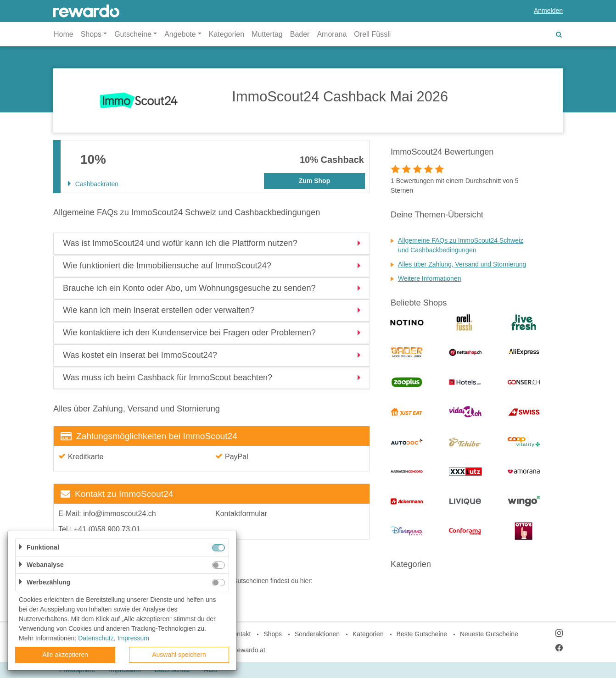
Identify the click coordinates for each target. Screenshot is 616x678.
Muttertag (267, 34)
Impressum (133, 638)
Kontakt (240, 634)
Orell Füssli (372, 34)
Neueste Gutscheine (489, 634)
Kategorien (227, 34)
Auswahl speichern (179, 655)
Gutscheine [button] (133, 34)
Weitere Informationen (429, 278)
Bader (300, 34)
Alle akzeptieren (65, 655)
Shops (273, 634)
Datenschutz (96, 638)
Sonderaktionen (317, 634)
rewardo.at (250, 650)
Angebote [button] (180, 34)
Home (64, 34)
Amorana (332, 34)
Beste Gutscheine (422, 634)
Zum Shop (314, 181)
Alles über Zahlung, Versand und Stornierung (462, 264)
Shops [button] (91, 34)
